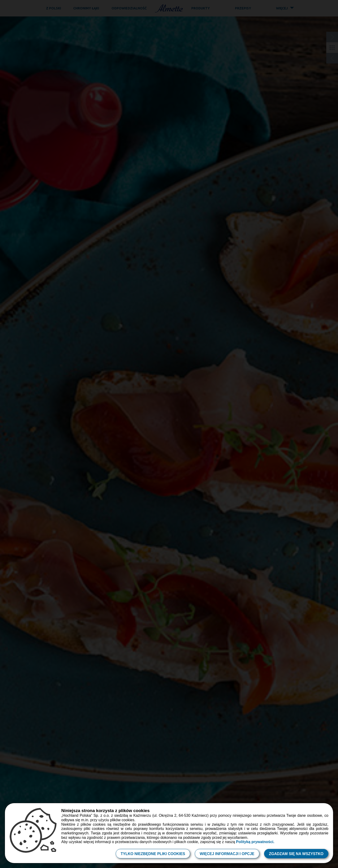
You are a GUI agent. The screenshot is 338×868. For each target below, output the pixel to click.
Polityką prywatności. (255, 842)
